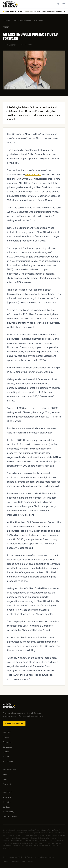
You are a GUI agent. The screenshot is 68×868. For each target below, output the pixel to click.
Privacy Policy (8, 812)
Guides (6, 752)
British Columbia (23, 21)
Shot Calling (8, 761)
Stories (7, 21)
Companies (7, 747)
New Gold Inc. (33, 175)
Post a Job (7, 784)
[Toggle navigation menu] (64, 4)
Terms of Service (10, 817)
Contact (6, 807)
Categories (7, 742)
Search (6, 757)
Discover (6, 737)
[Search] (58, 4)
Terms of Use (53, 830)
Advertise (7, 797)
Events (6, 779)
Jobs (5, 775)
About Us (7, 802)
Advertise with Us (14, 723)
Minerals (39, 21)
